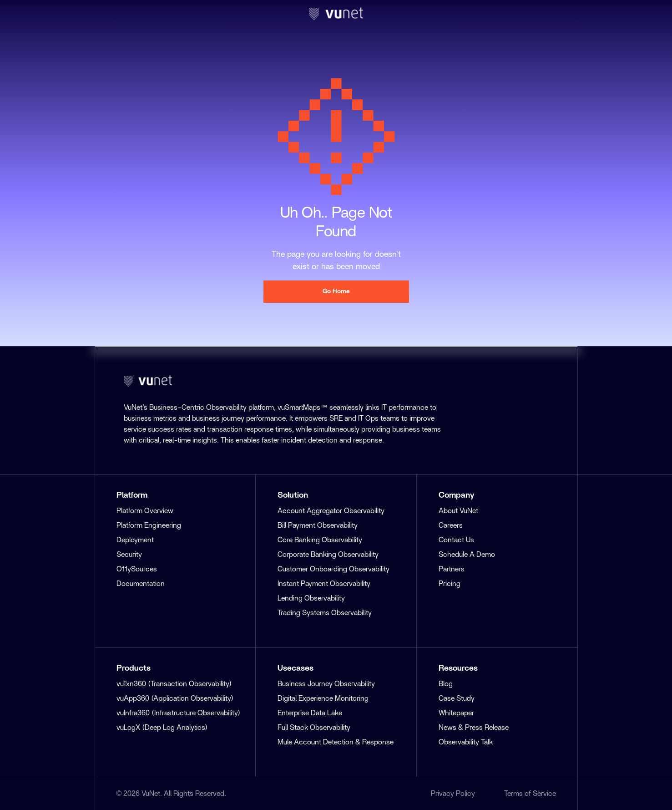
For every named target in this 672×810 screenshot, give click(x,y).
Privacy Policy (453, 794)
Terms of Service (530, 794)
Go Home (336, 291)
